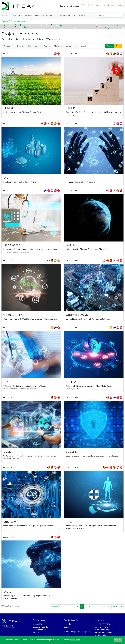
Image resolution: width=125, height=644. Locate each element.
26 (109, 607)
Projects (5, 21)
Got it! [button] (118, 640)
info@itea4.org (101, 627)
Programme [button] (9, 46)
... (94, 607)
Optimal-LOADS (77, 315)
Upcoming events (40, 627)
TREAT (70, 522)
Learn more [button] (75, 640)
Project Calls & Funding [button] (12, 15)
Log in (63, 6)
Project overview (18, 21)
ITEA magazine (39, 630)
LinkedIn (68, 624)
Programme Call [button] (24, 46)
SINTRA (71, 382)
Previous (54, 607)
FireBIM (71, 108)
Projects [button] (29, 15)
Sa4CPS (71, 452)
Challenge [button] (59, 46)
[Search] (110, 15)
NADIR (70, 245)
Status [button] (37, 46)
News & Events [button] (64, 15)
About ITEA (38, 624)
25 (104, 607)
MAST (70, 178)
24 (98, 607)
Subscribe (37, 632)
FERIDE (9, 108)
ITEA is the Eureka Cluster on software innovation (102, 5)
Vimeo (67, 627)
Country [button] (47, 46)
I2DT (7, 178)
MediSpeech (12, 245)
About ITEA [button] (78, 15)
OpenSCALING (13, 315)
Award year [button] (71, 46)
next (115, 607)
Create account (74, 6)
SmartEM (10, 522)
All (121, 607)
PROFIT (9, 382)
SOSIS (7, 452)
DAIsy (7, 592)
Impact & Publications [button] (45, 15)
